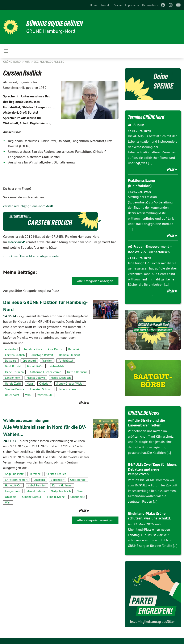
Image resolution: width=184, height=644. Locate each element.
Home (94, 5)
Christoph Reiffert (42, 355)
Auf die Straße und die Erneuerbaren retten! (146, 423)
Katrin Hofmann (77, 372)
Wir (28, 62)
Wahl (28, 395)
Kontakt (106, 5)
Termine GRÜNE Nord (147, 117)
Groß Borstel (13, 366)
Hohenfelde (57, 366)
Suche (118, 5)
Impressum (132, 5)
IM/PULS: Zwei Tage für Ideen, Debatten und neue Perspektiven (152, 469)
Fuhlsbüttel (66, 360)
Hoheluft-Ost (35, 366)
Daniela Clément (70, 355)
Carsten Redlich (15, 355)
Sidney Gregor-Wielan (70, 383)
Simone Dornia (14, 389)
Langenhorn (13, 378)
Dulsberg (11, 360)
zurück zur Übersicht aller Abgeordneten (32, 256)
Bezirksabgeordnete (49, 62)
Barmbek (74, 349)
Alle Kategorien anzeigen (95, 281)
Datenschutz (150, 5)
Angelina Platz (33, 349)
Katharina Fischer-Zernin (45, 372)
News (30, 383)
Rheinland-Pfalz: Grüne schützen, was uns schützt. (149, 516)
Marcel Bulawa (36, 378)
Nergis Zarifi (13, 383)
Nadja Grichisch (61, 378)
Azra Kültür (55, 349)
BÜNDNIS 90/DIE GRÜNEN (55, 24)
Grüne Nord (12, 62)
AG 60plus (136, 125)
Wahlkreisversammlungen (26, 420)
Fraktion (47, 360)
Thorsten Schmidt (41, 389)
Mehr (83, 403)
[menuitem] (94, 5)
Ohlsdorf (45, 383)
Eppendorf (29, 360)
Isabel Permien (14, 372)
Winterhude (45, 395)
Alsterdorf (11, 349)
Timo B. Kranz (67, 389)
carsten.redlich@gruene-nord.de (26, 206)
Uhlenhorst (12, 395)
